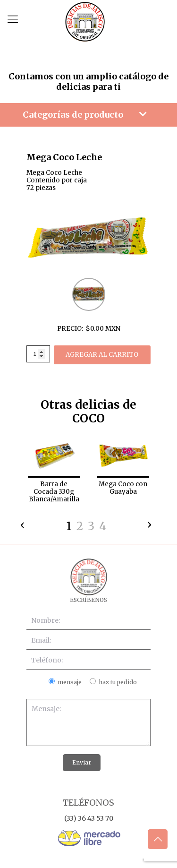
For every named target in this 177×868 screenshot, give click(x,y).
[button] (69, 528)
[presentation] (23, 523)
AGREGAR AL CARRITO (102, 355)
